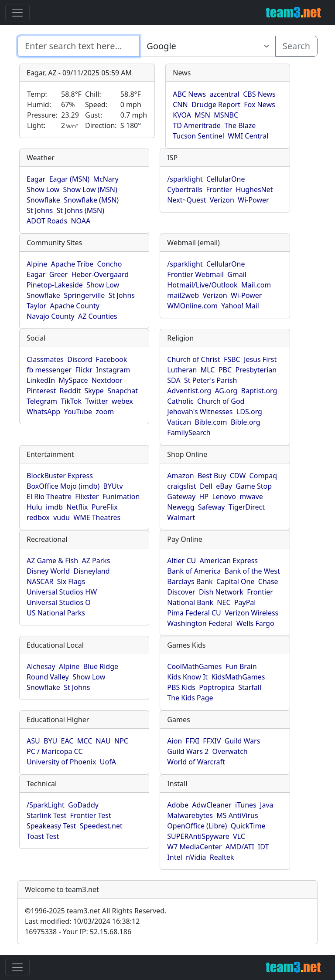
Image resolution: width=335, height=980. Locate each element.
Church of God (221, 401)
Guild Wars (243, 741)
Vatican (179, 422)
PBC (225, 370)
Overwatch (230, 751)
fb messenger (49, 370)
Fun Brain (241, 666)
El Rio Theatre (49, 497)
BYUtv (113, 486)
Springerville (84, 295)
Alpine (37, 264)
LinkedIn (41, 380)
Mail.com (256, 285)
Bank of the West (252, 571)
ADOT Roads (47, 221)
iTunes (246, 805)
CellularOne (226, 179)
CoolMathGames (194, 666)
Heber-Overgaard (100, 274)
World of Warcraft (196, 762)
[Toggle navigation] (17, 13)
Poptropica (217, 687)
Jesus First (260, 359)
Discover (181, 592)
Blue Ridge (101, 666)
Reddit (70, 391)
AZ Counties (98, 316)
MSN (202, 115)
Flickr (84, 370)
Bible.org (246, 422)
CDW (238, 476)
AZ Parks (96, 561)
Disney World (48, 571)
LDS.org (249, 412)
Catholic (180, 401)
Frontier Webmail (195, 274)
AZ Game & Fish (52, 561)
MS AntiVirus (237, 815)
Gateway (181, 497)
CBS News (259, 94)
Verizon (222, 200)
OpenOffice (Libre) (197, 826)
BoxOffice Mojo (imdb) (63, 486)
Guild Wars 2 (188, 751)
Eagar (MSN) (70, 179)
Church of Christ (193, 359)
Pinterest (41, 391)
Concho (109, 264)
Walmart (181, 517)
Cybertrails (185, 189)
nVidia (196, 857)
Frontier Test (91, 815)
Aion (174, 741)
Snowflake (43, 200)
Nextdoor (107, 380)
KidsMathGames (238, 677)
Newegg (181, 507)
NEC (224, 602)
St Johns (40, 210)
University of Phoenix (61, 762)
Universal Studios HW (62, 592)
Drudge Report (216, 105)
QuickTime (248, 826)
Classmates (45, 359)
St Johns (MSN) (80, 210)
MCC (85, 741)
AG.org (226, 391)
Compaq (263, 476)
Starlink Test (46, 815)
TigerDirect (247, 507)
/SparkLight (46, 805)
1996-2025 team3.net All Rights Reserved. (96, 911)
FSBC (232, 359)
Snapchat (123, 391)
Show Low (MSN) (90, 189)
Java (267, 805)
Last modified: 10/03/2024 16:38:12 (82, 921)
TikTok (71, 401)
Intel (174, 857)
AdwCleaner (212, 805)
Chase (268, 581)
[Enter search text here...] (207, 46)
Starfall (250, 687)
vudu (62, 517)
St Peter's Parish (210, 380)
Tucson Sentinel (198, 136)
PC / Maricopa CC (55, 751)
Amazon (180, 476)
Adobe (178, 805)
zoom (105, 412)
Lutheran (182, 370)
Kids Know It (187, 677)
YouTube (78, 412)
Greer (59, 274)
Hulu (34, 507)
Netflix (77, 507)
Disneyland (92, 571)
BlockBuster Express (60, 476)
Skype (94, 391)
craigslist (181, 486)
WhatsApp (43, 412)
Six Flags (71, 581)
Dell (206, 486)
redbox (38, 517)
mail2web (183, 295)
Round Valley (48, 677)
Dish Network (221, 592)
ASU (33, 741)
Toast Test (43, 836)
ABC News (189, 94)
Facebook (112, 359)
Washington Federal (200, 623)
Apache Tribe (72, 264)
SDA (174, 380)
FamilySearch (189, 433)
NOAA (80, 221)
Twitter (96, 401)
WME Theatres (97, 517)
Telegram (42, 401)
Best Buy (212, 476)
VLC (239, 836)
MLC (208, 370)
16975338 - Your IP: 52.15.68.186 (78, 932)
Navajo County (51, 316)
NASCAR (40, 581)
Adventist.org (189, 391)
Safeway (212, 507)
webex (122, 401)
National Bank (190, 602)
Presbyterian (256, 370)
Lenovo (224, 497)
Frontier (219, 189)
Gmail (237, 274)
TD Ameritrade (197, 125)
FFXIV (212, 741)
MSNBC (226, 115)
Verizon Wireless (251, 613)
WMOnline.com (192, 306)
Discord (80, 359)
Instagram (113, 370)
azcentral (225, 94)
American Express (229, 561)
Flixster (87, 497)
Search (296, 46)
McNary (106, 179)
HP (204, 497)
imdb (54, 507)
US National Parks (56, 613)
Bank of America (194, 571)
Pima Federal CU (194, 613)
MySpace (73, 380)
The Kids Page (190, 698)
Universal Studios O (59, 602)
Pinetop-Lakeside (55, 285)
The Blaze (240, 125)
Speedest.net (101, 826)
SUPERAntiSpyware (198, 836)
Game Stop (254, 486)
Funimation (121, 497)
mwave (251, 497)
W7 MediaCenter (194, 847)
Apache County (75, 306)
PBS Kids (181, 687)
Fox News (259, 105)
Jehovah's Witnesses (200, 412)
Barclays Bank (190, 581)
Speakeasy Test (51, 826)
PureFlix (105, 507)
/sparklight (185, 179)
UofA (108, 762)
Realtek (222, 857)
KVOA (182, 115)
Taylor (36, 306)
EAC (67, 741)
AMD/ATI (240, 847)
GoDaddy (83, 805)
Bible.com (211, 422)
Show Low (43, 189)
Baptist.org (259, 391)
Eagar (36, 179)
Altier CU (181, 561)
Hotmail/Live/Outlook (202, 285)
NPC (121, 741)
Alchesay (41, 666)
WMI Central (248, 136)
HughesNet (254, 189)
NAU (103, 741)
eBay (224, 486)
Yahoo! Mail (240, 306)
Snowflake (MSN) (91, 200)
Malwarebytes (190, 815)
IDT (263, 847)
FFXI (193, 741)
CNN (180, 105)
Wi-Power (253, 200)
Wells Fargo (255, 623)
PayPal (245, 602)
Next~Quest (186, 200)
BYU (50, 741)
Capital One (236, 581)
